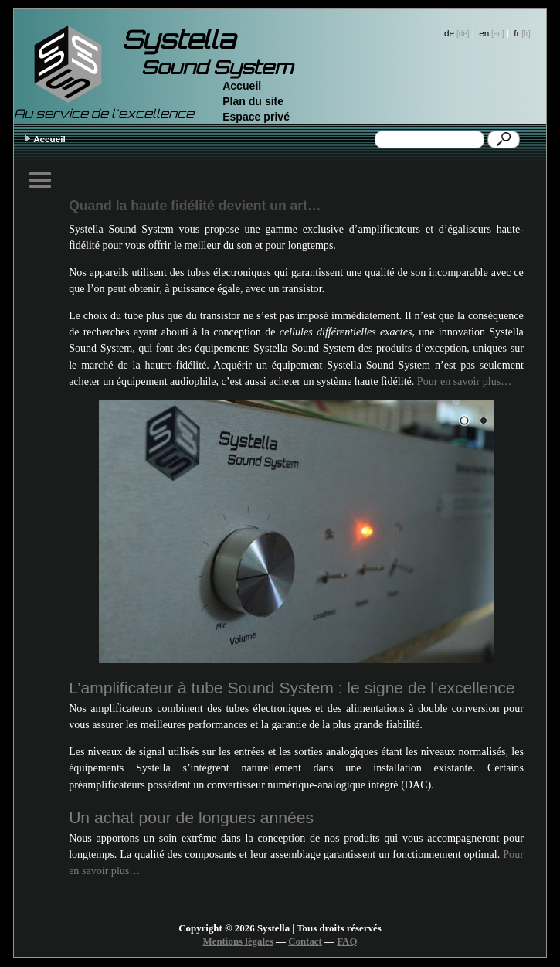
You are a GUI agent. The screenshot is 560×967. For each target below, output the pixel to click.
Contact (305, 941)
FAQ (347, 941)
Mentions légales (238, 941)
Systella (178, 39)
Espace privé (256, 117)
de (449, 33)
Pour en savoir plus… (464, 381)
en (484, 33)
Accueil (242, 86)
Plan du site (253, 101)
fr (516, 33)
